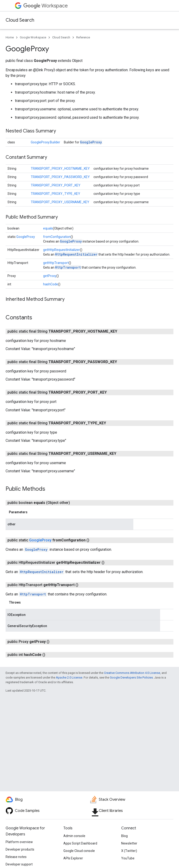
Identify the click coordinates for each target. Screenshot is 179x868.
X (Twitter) (129, 851)
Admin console (74, 836)
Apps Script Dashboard (80, 843)
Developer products (20, 849)
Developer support (19, 864)
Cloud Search (20, 20)
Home (10, 37)
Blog (124, 836)
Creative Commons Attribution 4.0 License (132, 673)
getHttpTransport (56, 263)
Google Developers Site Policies (131, 677)
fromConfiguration (57, 237)
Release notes (16, 857)
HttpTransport (68, 267)
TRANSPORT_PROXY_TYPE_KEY (55, 194)
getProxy (50, 276)
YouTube (128, 858)
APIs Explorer (73, 858)
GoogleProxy (91, 142)
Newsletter (129, 843)
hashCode (51, 284)
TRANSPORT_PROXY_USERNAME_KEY (60, 202)
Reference (83, 37)
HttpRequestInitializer (76, 254)
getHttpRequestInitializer (62, 250)
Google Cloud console (79, 851)
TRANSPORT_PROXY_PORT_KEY (56, 185)
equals (48, 228)
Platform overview (19, 842)
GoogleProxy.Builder (45, 142)
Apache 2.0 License (69, 677)
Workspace (46, 6)
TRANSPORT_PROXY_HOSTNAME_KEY (60, 169)
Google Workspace (33, 37)
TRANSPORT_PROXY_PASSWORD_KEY (60, 177)
